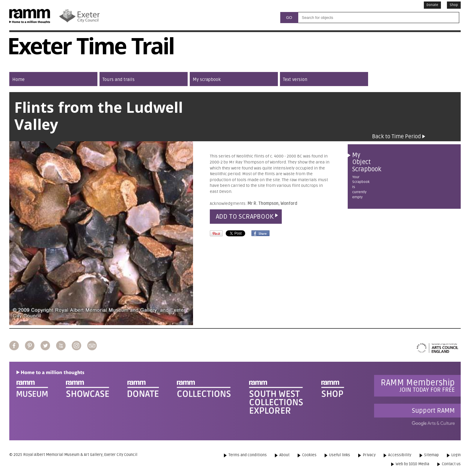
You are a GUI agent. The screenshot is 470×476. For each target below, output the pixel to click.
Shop (454, 5)
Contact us (451, 464)
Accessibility (400, 455)
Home (18, 79)
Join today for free (418, 386)
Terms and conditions (248, 455)
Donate (432, 5)
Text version (295, 79)
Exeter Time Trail (91, 49)
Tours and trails (119, 79)
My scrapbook (207, 79)
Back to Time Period (396, 136)
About (284, 455)
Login (456, 455)
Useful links (340, 455)
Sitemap (431, 455)
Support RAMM (433, 411)
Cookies (309, 455)
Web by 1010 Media (412, 464)
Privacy (369, 455)
